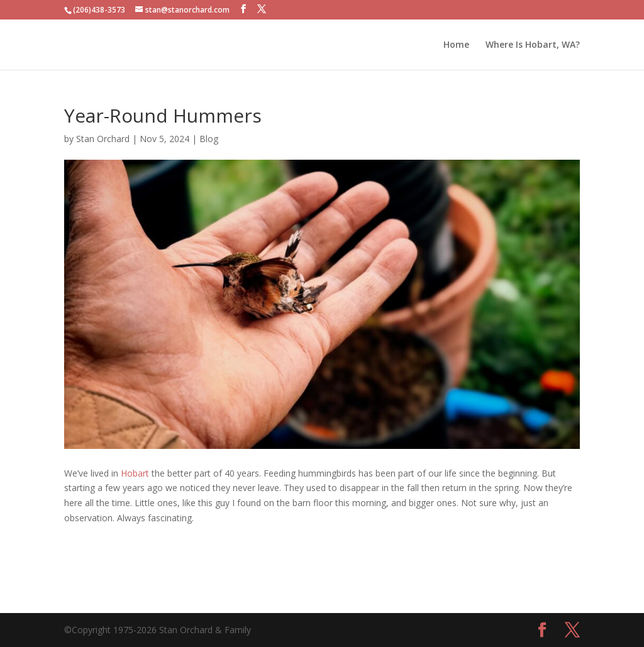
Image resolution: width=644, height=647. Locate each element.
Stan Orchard (103, 139)
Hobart (135, 473)
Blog (209, 139)
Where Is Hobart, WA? (533, 45)
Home (456, 45)
